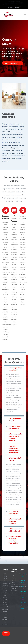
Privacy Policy (23, 581)
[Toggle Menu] (25, 14)
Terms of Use (23, 607)
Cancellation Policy (23, 575)
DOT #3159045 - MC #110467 (14, 1)
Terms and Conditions (23, 589)
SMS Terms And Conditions (23, 599)
